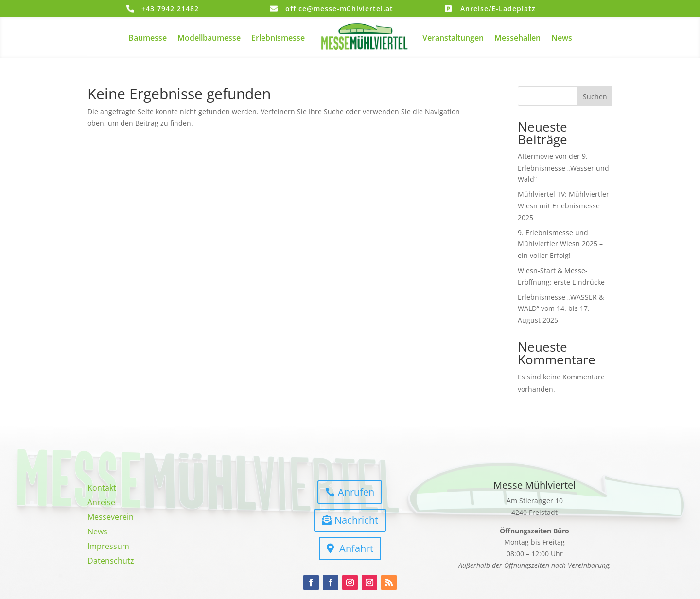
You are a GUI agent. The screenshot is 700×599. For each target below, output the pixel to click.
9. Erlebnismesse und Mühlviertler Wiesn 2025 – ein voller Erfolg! (560, 244)
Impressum (108, 547)
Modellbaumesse (209, 38)
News (562, 38)
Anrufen (356, 492)
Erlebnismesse (278, 38)
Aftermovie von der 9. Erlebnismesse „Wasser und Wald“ (563, 168)
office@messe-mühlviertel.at (339, 9)
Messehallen (517, 38)
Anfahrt (356, 548)
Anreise (101, 503)
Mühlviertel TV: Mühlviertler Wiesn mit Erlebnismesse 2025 (563, 206)
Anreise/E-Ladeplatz (498, 9)
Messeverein (111, 518)
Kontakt (102, 489)
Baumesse (148, 38)
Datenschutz (111, 562)
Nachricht (356, 520)
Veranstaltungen (453, 38)
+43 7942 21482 (170, 9)
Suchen (595, 96)
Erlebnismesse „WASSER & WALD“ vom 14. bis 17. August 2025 (561, 309)
